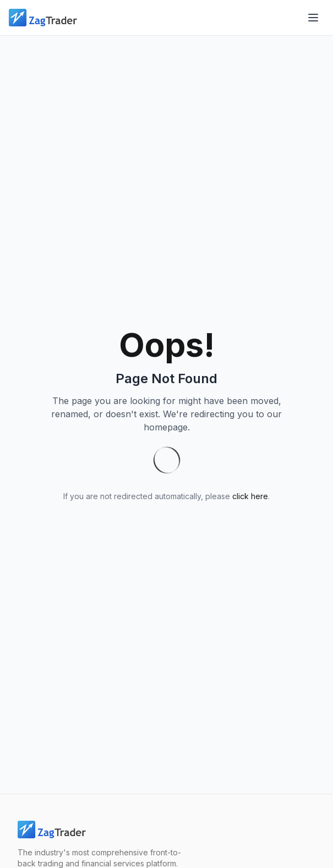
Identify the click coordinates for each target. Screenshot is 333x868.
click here (250, 496)
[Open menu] (313, 18)
